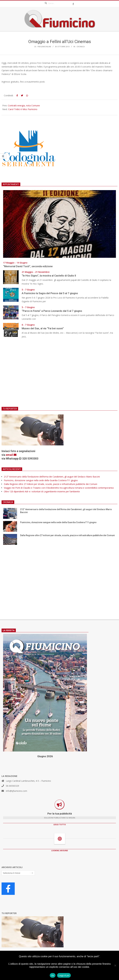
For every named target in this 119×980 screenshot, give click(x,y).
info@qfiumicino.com (17, 791)
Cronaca (81, 47)
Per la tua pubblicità (60, 814)
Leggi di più (64, 975)
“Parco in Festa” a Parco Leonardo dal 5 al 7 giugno (52, 311)
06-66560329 (12, 786)
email (11, 455)
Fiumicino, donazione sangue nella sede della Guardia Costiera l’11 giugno (41, 480)
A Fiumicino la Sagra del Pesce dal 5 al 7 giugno (50, 293)
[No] (115, 965)
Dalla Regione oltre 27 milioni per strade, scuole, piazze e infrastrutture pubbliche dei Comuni (51, 484)
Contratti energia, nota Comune (24, 106)
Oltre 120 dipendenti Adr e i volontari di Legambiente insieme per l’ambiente (42, 491)
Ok (53, 975)
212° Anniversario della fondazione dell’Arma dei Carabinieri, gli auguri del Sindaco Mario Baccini (52, 477)
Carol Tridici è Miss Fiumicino (23, 109)
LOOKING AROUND (60, 850)
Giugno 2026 (45, 756)
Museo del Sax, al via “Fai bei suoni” (43, 328)
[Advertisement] (59, 375)
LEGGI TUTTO (60, 824)
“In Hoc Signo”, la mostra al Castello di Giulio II (49, 276)
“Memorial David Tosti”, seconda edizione (28, 266)
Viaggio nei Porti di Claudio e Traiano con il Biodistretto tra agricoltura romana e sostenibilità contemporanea (59, 488)
